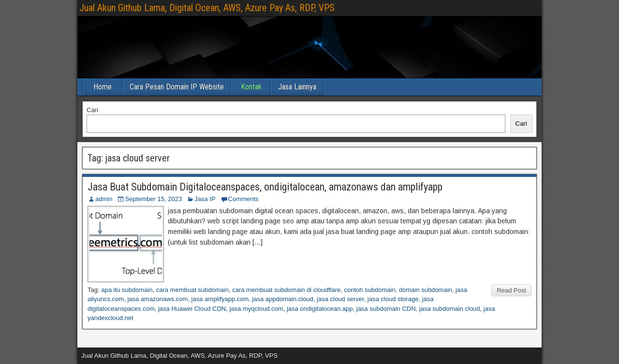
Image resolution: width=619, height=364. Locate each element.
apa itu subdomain (127, 290)
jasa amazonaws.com (157, 299)
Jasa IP (205, 199)
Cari (92, 110)
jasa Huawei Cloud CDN (192, 309)
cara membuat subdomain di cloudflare (286, 290)
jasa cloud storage (393, 299)
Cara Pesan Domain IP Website (177, 87)
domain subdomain (426, 290)
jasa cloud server (340, 299)
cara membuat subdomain (192, 290)
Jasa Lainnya (297, 87)
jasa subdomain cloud (450, 309)
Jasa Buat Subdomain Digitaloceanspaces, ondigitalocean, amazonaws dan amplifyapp (265, 187)
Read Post (511, 290)
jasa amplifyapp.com (220, 299)
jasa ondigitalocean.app (320, 309)
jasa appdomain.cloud (282, 299)
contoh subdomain (369, 290)
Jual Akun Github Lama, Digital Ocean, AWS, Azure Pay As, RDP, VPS (207, 8)
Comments (243, 199)
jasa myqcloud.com (256, 309)
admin (104, 199)
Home (103, 87)
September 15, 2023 (153, 199)
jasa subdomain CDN (386, 309)
